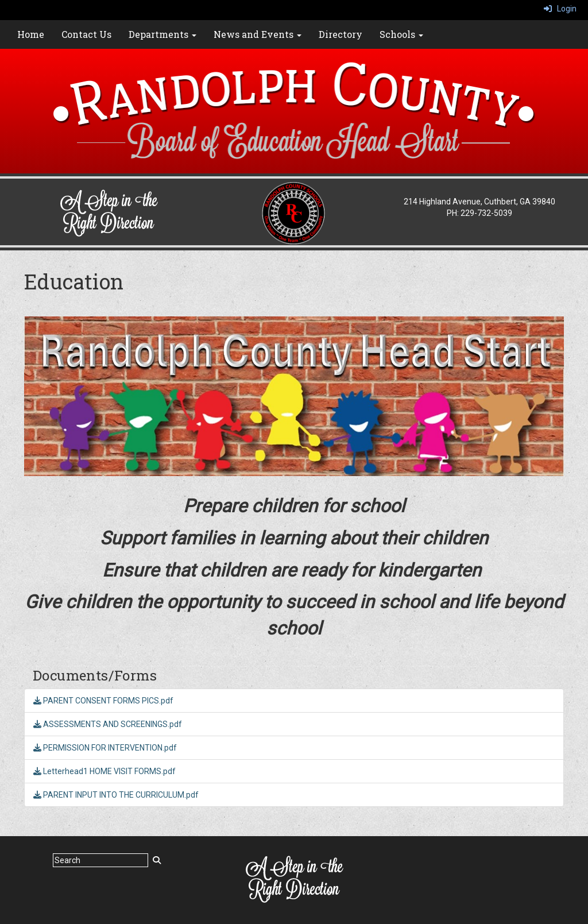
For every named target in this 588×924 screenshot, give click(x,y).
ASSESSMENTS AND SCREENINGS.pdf (108, 724)
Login (560, 9)
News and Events (258, 34)
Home (31, 34)
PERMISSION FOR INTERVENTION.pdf (105, 748)
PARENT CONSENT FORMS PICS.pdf (103, 701)
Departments (163, 34)
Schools (401, 34)
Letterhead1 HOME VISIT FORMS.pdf (105, 771)
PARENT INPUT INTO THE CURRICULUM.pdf (116, 795)
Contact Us (86, 34)
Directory (341, 34)
